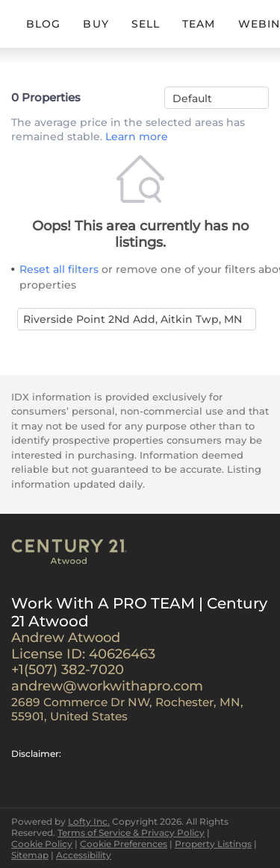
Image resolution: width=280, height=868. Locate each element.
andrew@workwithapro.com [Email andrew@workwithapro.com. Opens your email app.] (107, 686)
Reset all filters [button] (59, 269)
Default (192, 98)
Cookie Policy (42, 844)
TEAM (199, 24)
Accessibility (84, 855)
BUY (96, 24)
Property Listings (213, 844)
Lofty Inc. (89, 821)
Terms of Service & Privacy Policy (131, 833)
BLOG (43, 24)
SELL (146, 24)
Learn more (137, 137)
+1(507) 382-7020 (68, 670)
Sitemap (30, 855)
